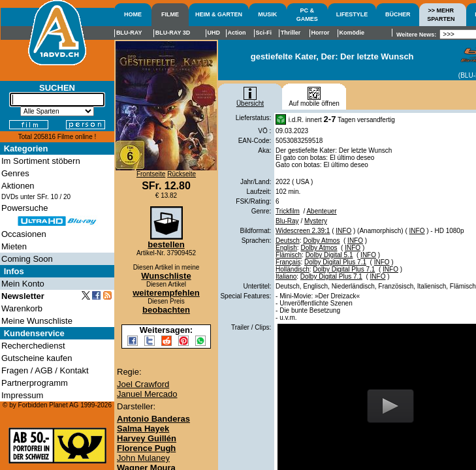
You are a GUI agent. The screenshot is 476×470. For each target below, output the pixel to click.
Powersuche (25, 208)
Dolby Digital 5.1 (329, 255)
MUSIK (267, 14)
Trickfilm (288, 211)
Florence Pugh (146, 448)
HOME (133, 14)
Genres (15, 173)
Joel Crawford (143, 384)
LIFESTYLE (352, 14)
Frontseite (151, 174)
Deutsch (288, 241)
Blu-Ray (287, 221)
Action (236, 33)
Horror (320, 33)
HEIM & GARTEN (219, 14)
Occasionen (24, 234)
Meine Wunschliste (37, 321)
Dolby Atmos (321, 241)
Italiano (286, 276)
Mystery (316, 221)
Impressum (22, 395)
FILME (170, 14)
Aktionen (18, 186)
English (286, 248)
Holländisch (293, 269)
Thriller (291, 33)
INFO (343, 231)
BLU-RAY (129, 33)
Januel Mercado (147, 394)
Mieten (14, 246)
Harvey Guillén (147, 438)
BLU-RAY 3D (173, 33)
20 (67, 197)
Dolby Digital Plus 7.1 (335, 262)
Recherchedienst (33, 346)
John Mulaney (143, 458)
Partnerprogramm (35, 383)
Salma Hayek (143, 429)
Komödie (352, 33)
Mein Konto (23, 284)
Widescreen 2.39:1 (303, 231)
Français (288, 262)
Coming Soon (27, 259)
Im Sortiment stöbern (41, 161)
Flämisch (289, 255)
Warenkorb (22, 308)
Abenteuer (321, 211)
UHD (214, 33)
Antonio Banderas (153, 419)
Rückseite (182, 174)
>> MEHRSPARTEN (441, 15)
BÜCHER (398, 14)
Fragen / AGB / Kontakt (45, 370)
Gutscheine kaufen (37, 358)
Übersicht (250, 101)
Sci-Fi (264, 33)
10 (55, 197)
